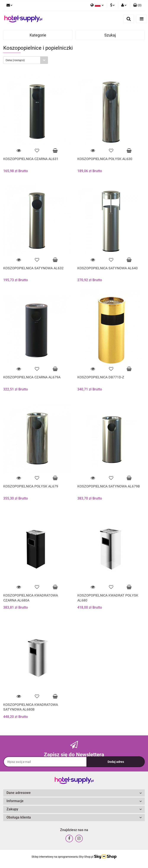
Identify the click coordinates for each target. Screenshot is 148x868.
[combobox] (26, 60)
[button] (137, 5)
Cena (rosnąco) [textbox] (15, 60)
